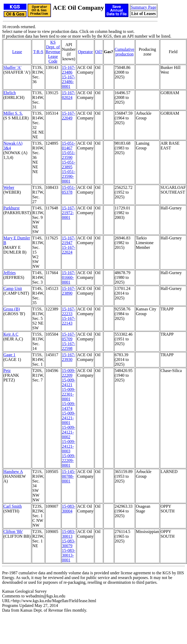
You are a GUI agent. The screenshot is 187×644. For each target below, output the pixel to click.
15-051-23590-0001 (69, 176)
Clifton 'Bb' (13, 532)
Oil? (99, 52)
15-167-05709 (69, 337)
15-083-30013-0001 (69, 555)
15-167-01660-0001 (69, 277)
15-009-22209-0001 (69, 461)
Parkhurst (11, 208)
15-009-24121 (69, 382)
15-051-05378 (69, 190)
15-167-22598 (69, 346)
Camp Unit (13, 288)
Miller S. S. (13, 113)
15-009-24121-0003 (69, 446)
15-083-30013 (69, 534)
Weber (9, 187)
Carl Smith (13, 506)
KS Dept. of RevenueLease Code (53, 52)
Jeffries (10, 273)
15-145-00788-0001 (69, 476)
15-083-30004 (69, 509)
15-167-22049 (69, 116)
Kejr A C (11, 334)
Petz (7, 371)
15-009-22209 (69, 373)
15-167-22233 (69, 311)
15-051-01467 (69, 146)
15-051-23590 (69, 155)
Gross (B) (12, 309)
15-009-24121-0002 (69, 432)
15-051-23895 (69, 165)
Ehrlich (10, 93)
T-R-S (38, 52)
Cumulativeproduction (125, 52)
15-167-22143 (69, 321)
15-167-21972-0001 (69, 213)
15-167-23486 (69, 70)
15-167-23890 (69, 291)
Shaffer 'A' (12, 67)
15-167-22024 (69, 250)
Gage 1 (9, 355)
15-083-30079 (69, 543)
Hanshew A (13, 472)
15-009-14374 (69, 406)
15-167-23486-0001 (69, 82)
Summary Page (144, 7)
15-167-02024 (69, 95)
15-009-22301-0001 (69, 394)
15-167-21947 (69, 240)
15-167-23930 (69, 357)
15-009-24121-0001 (69, 418)
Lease (17, 52)
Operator (85, 52)
